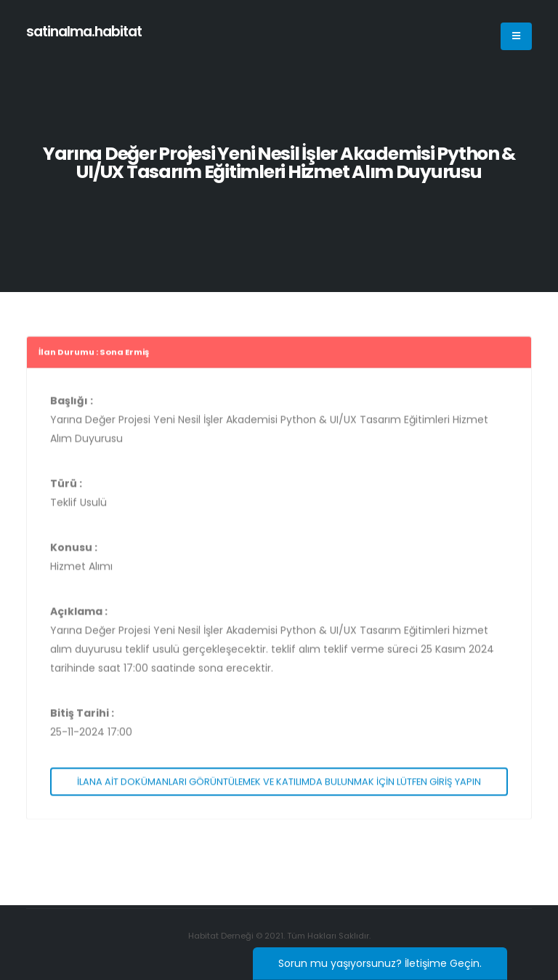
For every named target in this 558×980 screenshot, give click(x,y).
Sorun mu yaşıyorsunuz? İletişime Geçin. (380, 963)
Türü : (66, 487)
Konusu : (74, 551)
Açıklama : (79, 615)
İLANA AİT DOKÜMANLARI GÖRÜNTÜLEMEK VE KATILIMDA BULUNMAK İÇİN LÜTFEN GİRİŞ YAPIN (279, 785)
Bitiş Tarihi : (82, 717)
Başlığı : (72, 405)
